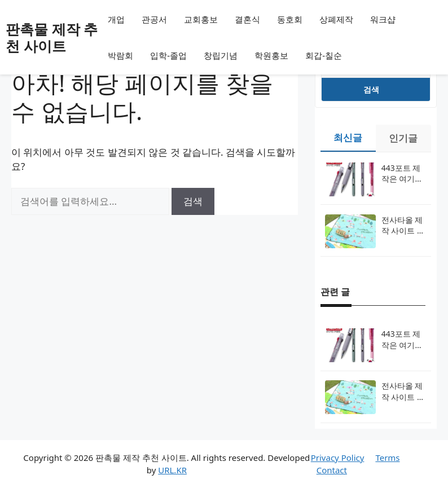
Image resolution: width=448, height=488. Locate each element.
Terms (387, 458)
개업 (116, 19)
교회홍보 (201, 19)
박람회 (120, 55)
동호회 (290, 19)
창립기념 (221, 55)
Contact (332, 470)
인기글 (403, 138)
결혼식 (247, 19)
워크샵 (383, 19)
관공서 (154, 19)
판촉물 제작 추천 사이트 (52, 37)
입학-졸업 (168, 55)
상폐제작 (336, 19)
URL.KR (172, 470)
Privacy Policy (338, 458)
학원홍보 (271, 55)
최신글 (348, 137)
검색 (371, 89)
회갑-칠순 (324, 55)
